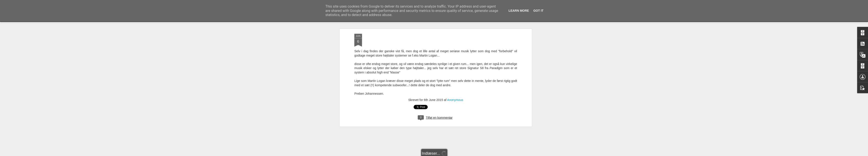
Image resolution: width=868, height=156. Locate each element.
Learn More (519, 11)
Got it (538, 11)
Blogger (475, 154)
